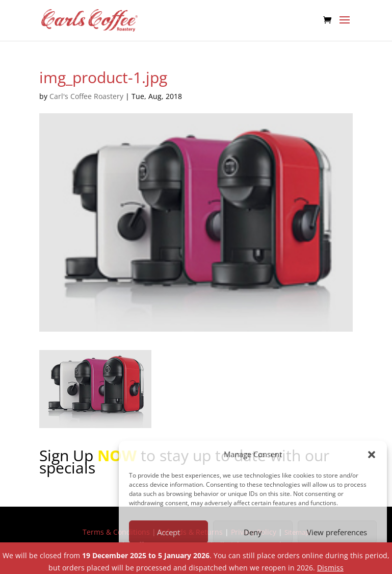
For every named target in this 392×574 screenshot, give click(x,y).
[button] (372, 455)
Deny (253, 532)
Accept (168, 532)
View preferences (337, 532)
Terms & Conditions (116, 532)
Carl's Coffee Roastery (86, 96)
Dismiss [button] (330, 568)
